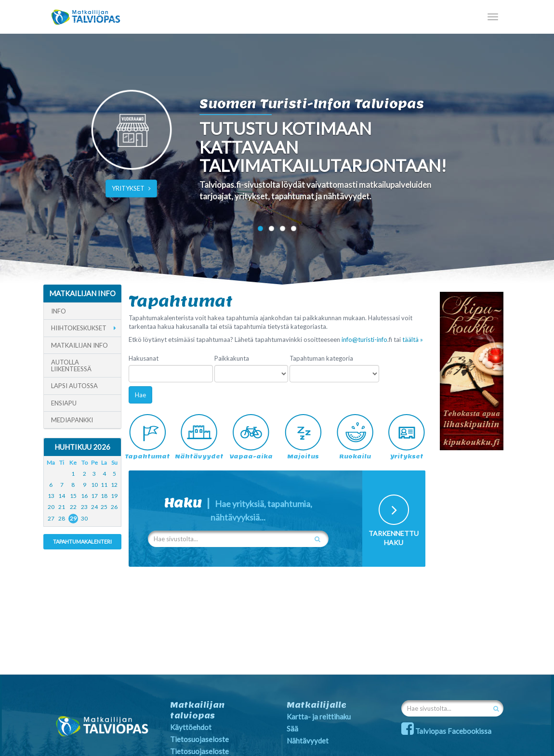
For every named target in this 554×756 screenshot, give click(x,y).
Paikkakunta (232, 358)
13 (51, 496)
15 (73, 496)
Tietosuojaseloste (199, 739)
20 (51, 507)
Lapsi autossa (74, 386)
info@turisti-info (364, 339)
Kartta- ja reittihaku (319, 717)
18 (104, 496)
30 (84, 518)
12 (114, 485)
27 (51, 518)
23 (84, 507)
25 (104, 507)
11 (104, 485)
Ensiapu (64, 403)
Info (59, 311)
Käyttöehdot (191, 727)
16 (84, 496)
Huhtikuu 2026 (82, 447)
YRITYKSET (131, 188)
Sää (292, 729)
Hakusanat (144, 358)
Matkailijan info (79, 345)
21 (62, 507)
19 (114, 496)
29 (73, 518)
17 (94, 496)
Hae (140, 395)
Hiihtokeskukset (79, 328)
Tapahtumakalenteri (82, 541)
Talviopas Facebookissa (446, 731)
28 (62, 518)
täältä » (413, 339)
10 (94, 485)
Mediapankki (72, 420)
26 (114, 507)
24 (94, 507)
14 (62, 496)
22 (73, 507)
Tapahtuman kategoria (321, 358)
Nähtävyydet (308, 741)
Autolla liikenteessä (71, 366)
